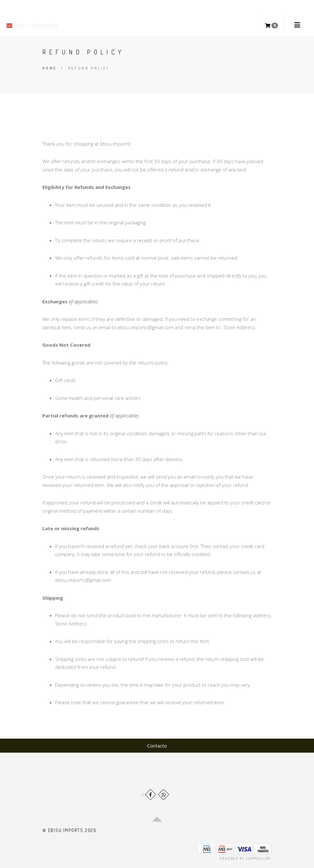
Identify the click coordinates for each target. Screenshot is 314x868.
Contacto (157, 746)
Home (50, 68)
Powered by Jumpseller (245, 858)
